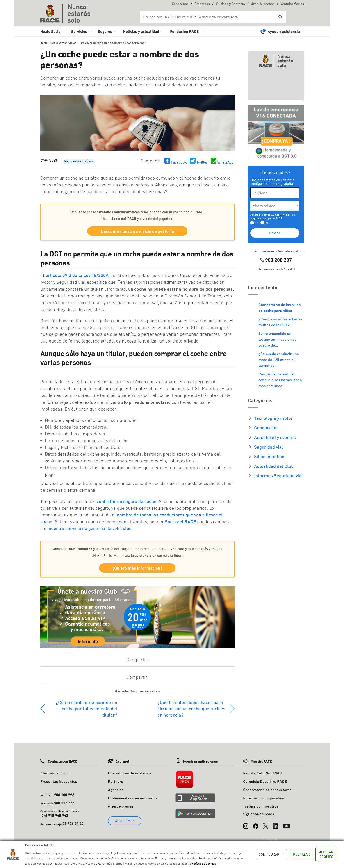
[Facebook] (256, 824)
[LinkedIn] (276, 824)
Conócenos (180, 4)
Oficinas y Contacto (230, 4)
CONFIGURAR (272, 854)
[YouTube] (287, 824)
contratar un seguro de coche (126, 501)
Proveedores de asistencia (130, 773)
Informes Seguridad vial (278, 475)
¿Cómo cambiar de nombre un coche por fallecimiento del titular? (87, 708)
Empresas (202, 4)
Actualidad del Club (274, 466)
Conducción (266, 427)
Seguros (105, 31)
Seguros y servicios (79, 162)
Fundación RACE (184, 31)
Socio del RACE (180, 521)
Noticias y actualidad (141, 31)
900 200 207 (278, 260)
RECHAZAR (301, 854)
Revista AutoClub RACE (263, 773)
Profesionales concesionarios (133, 798)
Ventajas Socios (292, 4)
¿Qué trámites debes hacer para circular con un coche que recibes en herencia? (191, 708)
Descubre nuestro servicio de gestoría (137, 231)
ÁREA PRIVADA (125, 821)
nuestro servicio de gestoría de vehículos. (91, 528)
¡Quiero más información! (137, 568)
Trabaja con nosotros (261, 806)
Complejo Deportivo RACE (265, 781)
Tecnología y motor (273, 418)
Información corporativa (263, 798)
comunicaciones (277, 215)
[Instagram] (246, 824)
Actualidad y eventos (275, 437)
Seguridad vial (269, 447)
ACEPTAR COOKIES (326, 854)
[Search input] (208, 17)
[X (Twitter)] (266, 824)
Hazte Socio (50, 31)
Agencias (116, 790)
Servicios (79, 31)
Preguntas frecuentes (59, 781)
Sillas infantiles (270, 456)
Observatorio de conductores (267, 790)
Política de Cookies (204, 863)
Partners (115, 781)
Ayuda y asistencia (284, 31)
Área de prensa (263, 4)
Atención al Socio (55, 773)
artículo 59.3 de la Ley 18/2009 (77, 275)
